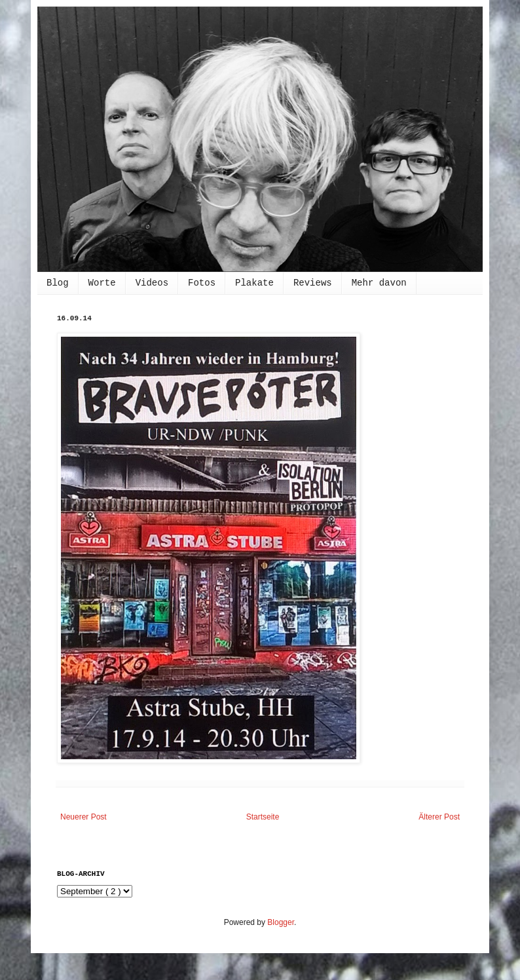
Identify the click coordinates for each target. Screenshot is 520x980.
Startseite (263, 817)
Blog (58, 283)
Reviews (313, 283)
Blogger (281, 922)
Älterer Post (439, 817)
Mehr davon (379, 283)
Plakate (254, 283)
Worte (102, 283)
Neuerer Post (84, 817)
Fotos (202, 283)
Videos (152, 283)
